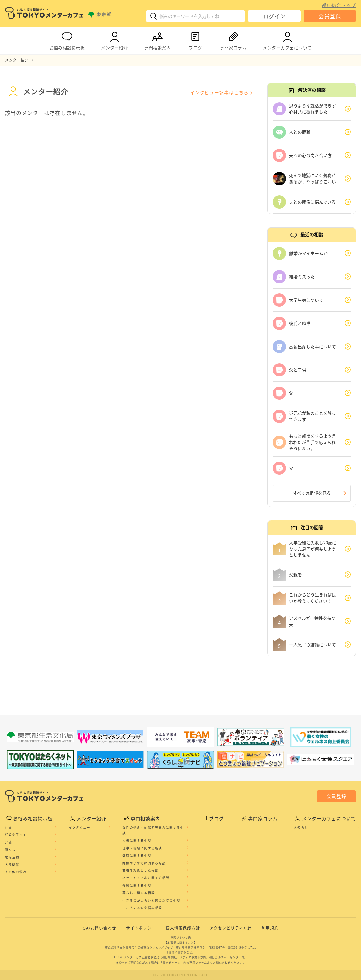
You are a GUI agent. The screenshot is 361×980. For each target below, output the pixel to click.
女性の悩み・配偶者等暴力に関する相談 (153, 830)
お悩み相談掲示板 (67, 40)
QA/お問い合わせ (99, 928)
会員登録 (330, 16)
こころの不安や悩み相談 (142, 908)
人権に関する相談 (137, 841)
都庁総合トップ (339, 5)
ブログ (195, 40)
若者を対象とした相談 (140, 870)
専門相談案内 (157, 40)
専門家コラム (233, 40)
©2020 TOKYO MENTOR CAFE (181, 975)
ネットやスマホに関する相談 (146, 878)
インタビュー (79, 827)
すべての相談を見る (312, 493)
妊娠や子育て (16, 835)
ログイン (274, 16)
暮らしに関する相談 (139, 893)
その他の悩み (16, 872)
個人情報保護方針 (183, 928)
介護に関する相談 (137, 886)
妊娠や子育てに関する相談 (144, 863)
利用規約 (270, 928)
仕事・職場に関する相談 (142, 848)
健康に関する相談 (137, 855)
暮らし (10, 850)
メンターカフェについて (287, 40)
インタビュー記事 (219, 92)
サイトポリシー (141, 928)
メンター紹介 (114, 40)
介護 (9, 842)
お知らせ (301, 827)
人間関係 (12, 865)
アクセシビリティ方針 (231, 928)
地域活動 (12, 857)
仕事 (9, 827)
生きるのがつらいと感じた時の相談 (151, 900)
